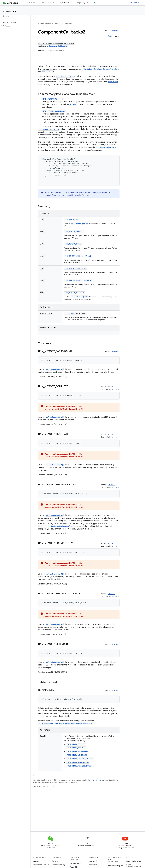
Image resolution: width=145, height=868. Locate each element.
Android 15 (93, 861)
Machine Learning (58, 865)
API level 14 (116, 30)
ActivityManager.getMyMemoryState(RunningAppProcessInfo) (66, 723)
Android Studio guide (115, 866)
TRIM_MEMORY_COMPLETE (74, 232)
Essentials (28, 3)
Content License (96, 780)
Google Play (80, 3)
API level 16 (112, 485)
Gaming (55, 861)
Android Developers (44, 24)
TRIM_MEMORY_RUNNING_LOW (75, 268)
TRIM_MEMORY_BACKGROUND (54, 111)
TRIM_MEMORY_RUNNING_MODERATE (78, 281)
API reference (10, 11)
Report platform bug (134, 861)
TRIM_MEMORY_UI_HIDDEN (53, 99)
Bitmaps (73, 104)
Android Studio (135, 3)
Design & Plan (46, 3)
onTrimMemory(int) (65, 76)
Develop (57, 24)
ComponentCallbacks (58, 46)
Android (36, 861)
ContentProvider (110, 69)
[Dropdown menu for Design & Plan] (54, 3)
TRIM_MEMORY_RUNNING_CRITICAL (78, 256)
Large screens (76, 863)
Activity (88, 69)
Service (97, 69)
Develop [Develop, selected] (63, 3)
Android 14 (93, 865)
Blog (98, 3)
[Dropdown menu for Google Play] (88, 3)
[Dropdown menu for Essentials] (35, 3)
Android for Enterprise (41, 865)
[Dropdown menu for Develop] (70, 3)
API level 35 (116, 389)
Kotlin (110, 36)
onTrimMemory (70, 313)
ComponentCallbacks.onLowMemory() (54, 526)
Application (47, 72)
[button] (15, 26)
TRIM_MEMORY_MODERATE (74, 244)
